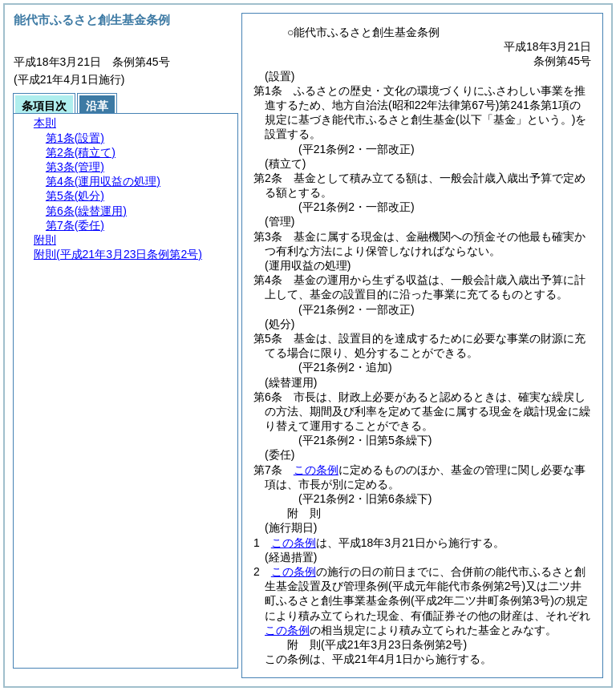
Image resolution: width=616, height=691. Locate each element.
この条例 (316, 470)
